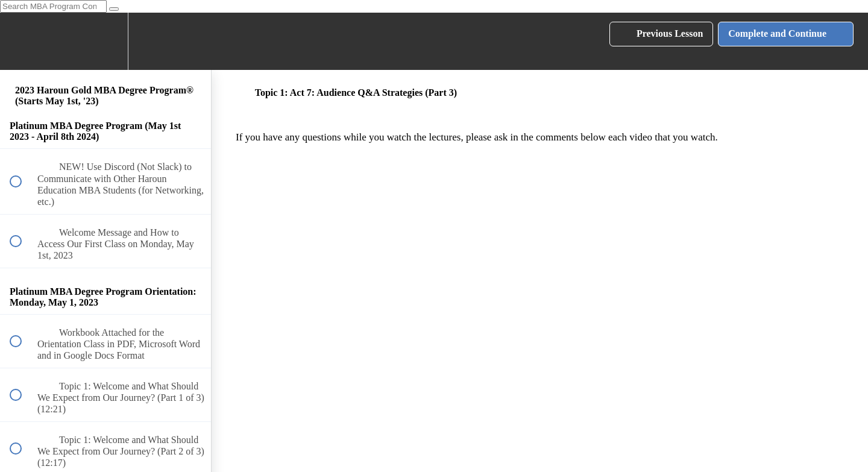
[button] (22, 41)
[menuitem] (105, 41)
